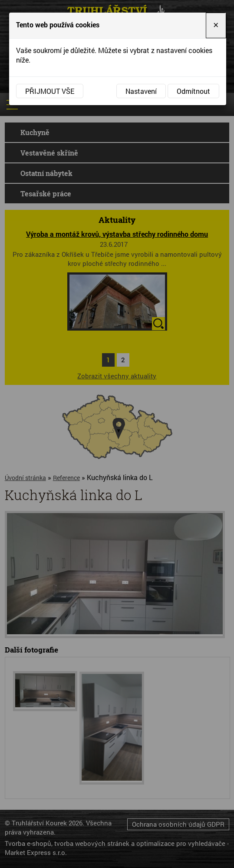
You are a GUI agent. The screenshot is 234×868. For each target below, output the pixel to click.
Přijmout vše (50, 91)
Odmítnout (193, 91)
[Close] (216, 25)
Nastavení (141, 91)
